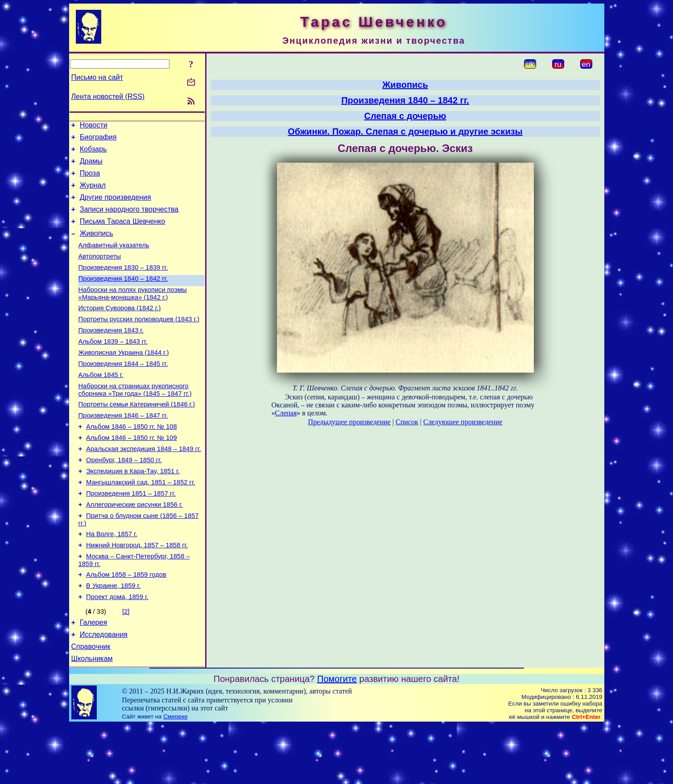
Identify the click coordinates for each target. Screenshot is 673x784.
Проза (90, 180)
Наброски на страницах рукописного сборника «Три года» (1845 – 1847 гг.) (135, 421)
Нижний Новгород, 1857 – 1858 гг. (137, 593)
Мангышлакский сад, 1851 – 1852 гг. (140, 524)
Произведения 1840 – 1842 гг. (123, 297)
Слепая (286, 413)
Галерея (93, 677)
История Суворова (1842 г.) (120, 329)
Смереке (175, 775)
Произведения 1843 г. (111, 354)
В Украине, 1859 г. (113, 638)
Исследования (104, 691)
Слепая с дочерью (405, 116)
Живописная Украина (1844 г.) (124, 379)
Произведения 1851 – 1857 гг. (131, 536)
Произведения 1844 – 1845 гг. (123, 392)
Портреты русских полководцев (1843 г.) (139, 342)
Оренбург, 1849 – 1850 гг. (124, 499)
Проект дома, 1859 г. (117, 650)
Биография (98, 140)
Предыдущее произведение (349, 422)
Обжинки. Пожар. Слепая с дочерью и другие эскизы (405, 131)
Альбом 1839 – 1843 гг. (113, 367)
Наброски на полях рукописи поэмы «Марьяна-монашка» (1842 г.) (133, 314)
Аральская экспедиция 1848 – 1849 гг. (144, 486)
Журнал (93, 193)
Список (407, 422)
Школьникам (92, 717)
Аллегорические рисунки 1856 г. (134, 549)
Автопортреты (100, 272)
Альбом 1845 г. (101, 404)
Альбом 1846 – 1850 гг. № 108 (132, 461)
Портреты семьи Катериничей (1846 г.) (137, 436)
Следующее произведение (463, 422)
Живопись (97, 247)
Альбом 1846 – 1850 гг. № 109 (132, 474)
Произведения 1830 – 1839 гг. (123, 285)
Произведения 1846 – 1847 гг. (123, 449)
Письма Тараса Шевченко (123, 233)
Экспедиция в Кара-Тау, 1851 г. (133, 511)
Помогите (337, 738)
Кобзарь (93, 153)
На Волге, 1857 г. (112, 581)
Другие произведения (116, 207)
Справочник (91, 704)
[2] (126, 665)
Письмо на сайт (97, 77)
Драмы (91, 166)
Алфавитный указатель (114, 260)
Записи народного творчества (129, 220)
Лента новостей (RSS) (108, 96)
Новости (94, 126)
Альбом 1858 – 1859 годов (126, 625)
